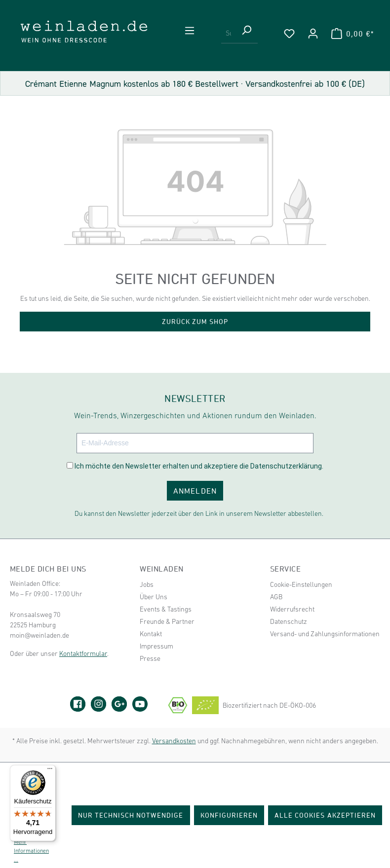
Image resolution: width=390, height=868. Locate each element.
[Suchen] (246, 34)
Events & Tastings (166, 609)
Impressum (156, 646)
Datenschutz (289, 621)
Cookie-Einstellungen (301, 584)
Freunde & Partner (167, 621)
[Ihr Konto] (313, 34)
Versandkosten (174, 741)
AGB (276, 597)
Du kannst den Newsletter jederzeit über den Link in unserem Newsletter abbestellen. (199, 513)
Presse (150, 658)
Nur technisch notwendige (131, 815)
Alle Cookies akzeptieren (325, 815)
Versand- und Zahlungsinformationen (325, 634)
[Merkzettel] (289, 34)
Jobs (147, 584)
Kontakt (151, 634)
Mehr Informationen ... (31, 851)
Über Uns (154, 597)
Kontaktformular (83, 653)
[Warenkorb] (352, 34)
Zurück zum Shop (195, 321)
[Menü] (190, 31)
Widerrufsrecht (292, 609)
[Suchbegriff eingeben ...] (228, 34)
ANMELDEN (195, 491)
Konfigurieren (229, 815)
